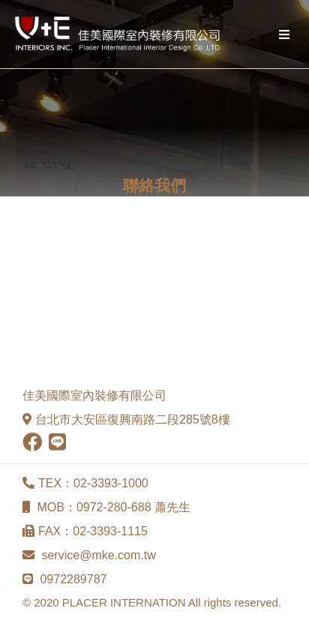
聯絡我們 (154, 186)
